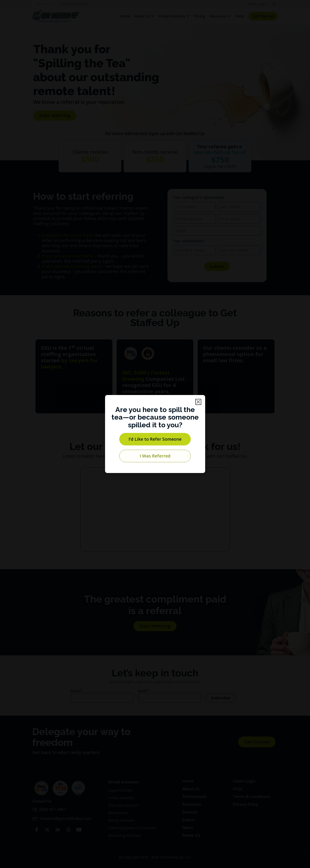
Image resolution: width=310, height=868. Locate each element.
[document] (155, 434)
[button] (198, 402)
